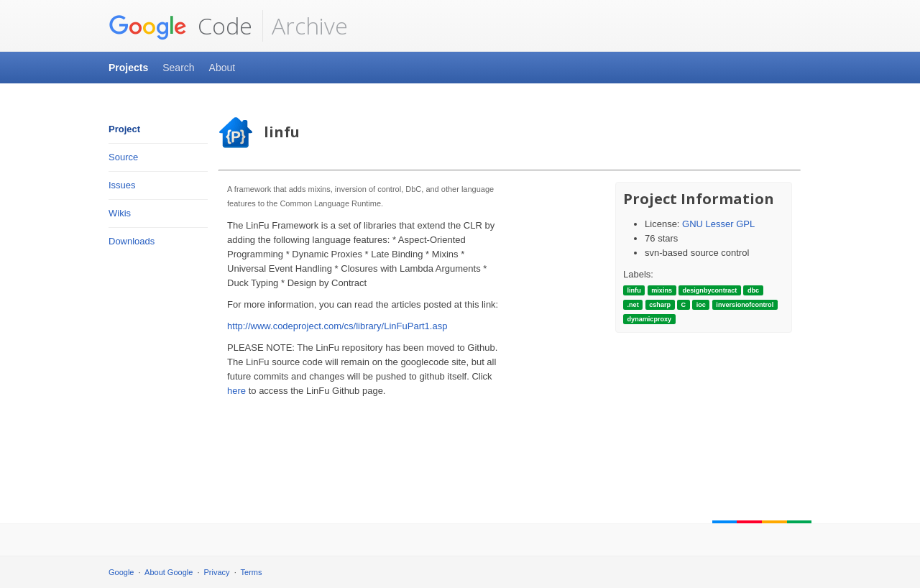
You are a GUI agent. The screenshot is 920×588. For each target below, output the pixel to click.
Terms (252, 572)
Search (178, 68)
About (222, 68)
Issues (122, 185)
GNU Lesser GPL (718, 224)
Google (121, 572)
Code (180, 26)
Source (123, 157)
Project (124, 129)
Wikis (120, 213)
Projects (128, 68)
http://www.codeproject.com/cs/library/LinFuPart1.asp (337, 326)
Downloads (132, 241)
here (236, 391)
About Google (169, 572)
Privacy (217, 572)
